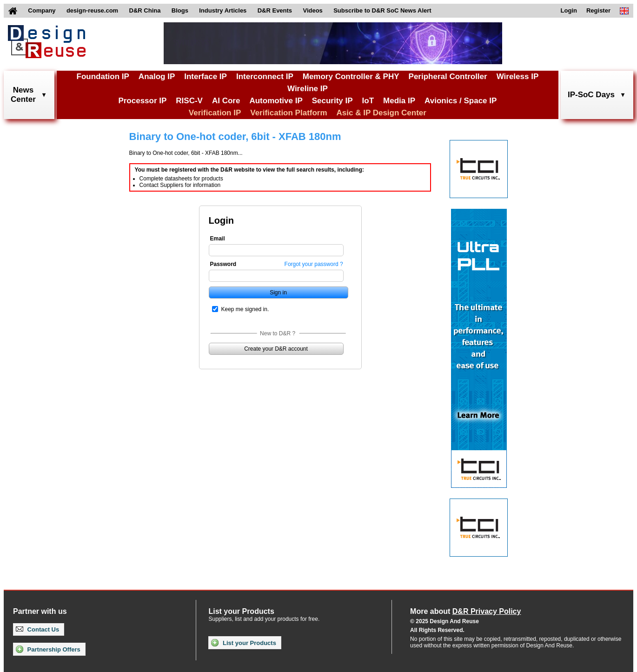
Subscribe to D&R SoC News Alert (382, 10)
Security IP (332, 101)
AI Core (226, 101)
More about (465, 611)
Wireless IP (518, 77)
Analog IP (157, 77)
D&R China (145, 10)
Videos (312, 10)
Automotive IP (276, 101)
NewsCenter (23, 95)
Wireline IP (308, 89)
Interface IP (206, 77)
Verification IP (215, 113)
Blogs (180, 10)
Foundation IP (103, 77)
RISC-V (189, 101)
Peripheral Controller (448, 77)
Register (598, 10)
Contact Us (37, 629)
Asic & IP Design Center (382, 113)
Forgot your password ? (314, 264)
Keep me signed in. (245, 309)
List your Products (243, 643)
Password (223, 264)
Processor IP (142, 101)
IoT (368, 101)
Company (42, 10)
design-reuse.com (92, 10)
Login (569, 10)
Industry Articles (223, 10)
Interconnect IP (265, 77)
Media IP (399, 101)
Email (218, 239)
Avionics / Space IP (461, 101)
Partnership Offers (48, 649)
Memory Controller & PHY (351, 77)
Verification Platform (289, 113)
